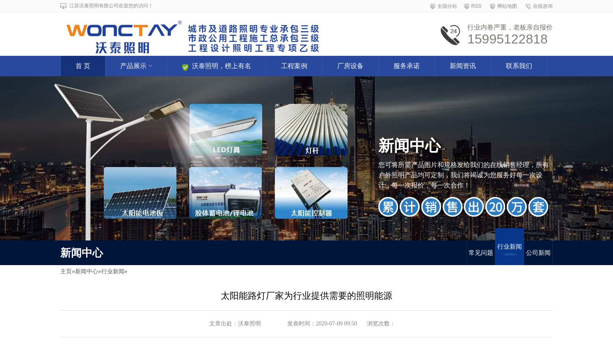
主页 (66, 271)
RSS (477, 6)
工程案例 (294, 66)
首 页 (83, 66)
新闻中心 (87, 271)
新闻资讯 (463, 66)
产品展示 (136, 66)
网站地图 (507, 6)
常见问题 (481, 253)
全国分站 (447, 6)
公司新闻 (538, 253)
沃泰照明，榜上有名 (217, 67)
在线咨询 (543, 6)
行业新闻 (510, 249)
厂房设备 (350, 66)
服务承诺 (407, 66)
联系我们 (519, 66)
